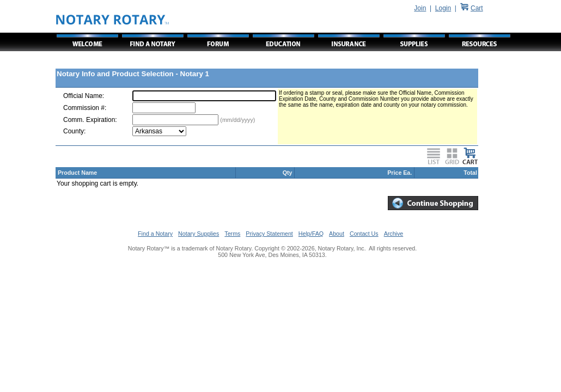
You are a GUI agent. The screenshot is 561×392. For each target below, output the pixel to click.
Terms (232, 234)
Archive (394, 234)
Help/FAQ (311, 234)
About (337, 234)
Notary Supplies (199, 234)
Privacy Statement (269, 234)
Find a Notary (155, 234)
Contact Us (364, 234)
